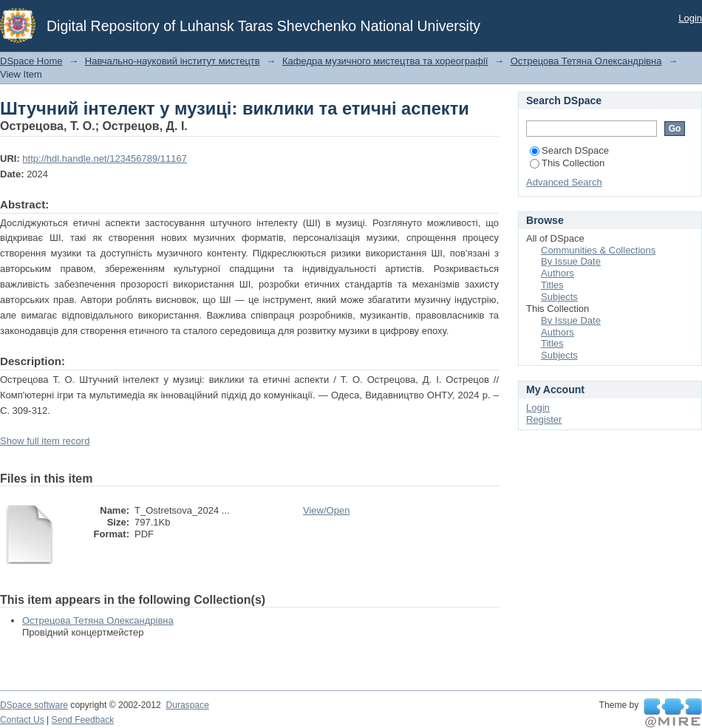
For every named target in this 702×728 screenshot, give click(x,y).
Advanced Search (564, 182)
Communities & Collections (598, 250)
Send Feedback (83, 720)
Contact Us (22, 720)
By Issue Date (571, 261)
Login (690, 18)
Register (544, 419)
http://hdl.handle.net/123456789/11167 (105, 159)
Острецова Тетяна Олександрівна (586, 61)
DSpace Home (31, 61)
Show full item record (45, 441)
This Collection (567, 163)
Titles (552, 285)
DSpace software (34, 705)
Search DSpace (569, 150)
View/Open (326, 510)
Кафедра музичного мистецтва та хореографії (385, 61)
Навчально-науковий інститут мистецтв (173, 61)
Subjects (559, 297)
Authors (558, 273)
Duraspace (187, 705)
